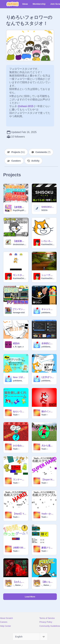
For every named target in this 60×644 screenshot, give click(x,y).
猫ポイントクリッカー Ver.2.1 (48, 411)
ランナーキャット (20, 480)
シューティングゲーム (48, 275)
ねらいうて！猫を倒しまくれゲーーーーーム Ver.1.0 (20, 411)
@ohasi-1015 (25, 106)
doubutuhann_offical (20, 244)
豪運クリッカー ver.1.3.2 (48, 548)
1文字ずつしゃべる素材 (48, 377)
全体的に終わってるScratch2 (48, 343)
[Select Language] (30, 637)
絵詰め (16, 343)
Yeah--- (16, 415)
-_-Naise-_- (18, 585)
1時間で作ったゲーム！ (20, 548)
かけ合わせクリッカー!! (20, 446)
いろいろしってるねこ (48, 241)
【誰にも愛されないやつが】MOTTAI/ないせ (48, 582)
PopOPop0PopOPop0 (20, 210)
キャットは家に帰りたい (48, 309)
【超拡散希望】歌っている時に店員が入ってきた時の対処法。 (20, 241)
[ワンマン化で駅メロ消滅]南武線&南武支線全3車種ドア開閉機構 (20, 309)
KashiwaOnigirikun (48, 244)
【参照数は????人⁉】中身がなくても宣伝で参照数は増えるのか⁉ (20, 207)
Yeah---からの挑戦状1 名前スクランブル (48, 514)
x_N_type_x (18, 347)
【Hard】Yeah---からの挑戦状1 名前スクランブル (20, 514)
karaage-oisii (19, 313)
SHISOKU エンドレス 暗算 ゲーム (48, 207)
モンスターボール (20, 275)
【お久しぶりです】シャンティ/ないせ (20, 582)
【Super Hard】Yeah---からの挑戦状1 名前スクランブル (48, 480)
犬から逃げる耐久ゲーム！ (48, 446)
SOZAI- (45, 210)
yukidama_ (46, 313)
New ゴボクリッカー (20, 377)
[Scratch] (13, 4)
